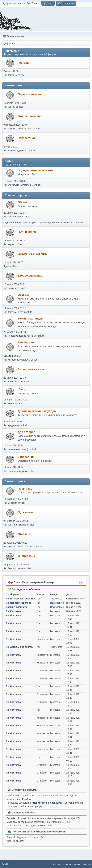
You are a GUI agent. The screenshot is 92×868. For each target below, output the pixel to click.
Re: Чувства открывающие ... (19, 547)
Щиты (6, 266)
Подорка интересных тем (35, 170)
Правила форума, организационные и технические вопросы (51, 223)
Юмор (22, 389)
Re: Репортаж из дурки (15, 471)
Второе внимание (30, 116)
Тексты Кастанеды (31, 319)
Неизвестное (27, 138)
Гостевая (24, 63)
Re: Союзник (10, 503)
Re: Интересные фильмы (17, 360)
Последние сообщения (24, 589)
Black (41, 336)
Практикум (25, 489)
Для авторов (27, 432)
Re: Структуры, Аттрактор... (18, 185)
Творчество (26, 342)
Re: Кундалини (11, 425)
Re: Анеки (9, 403)
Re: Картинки (11, 75)
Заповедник (26, 457)
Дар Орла (7, 864)
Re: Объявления (12, 217)
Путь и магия (27, 232)
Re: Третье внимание (15, 525)
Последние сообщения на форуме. (25, 807)
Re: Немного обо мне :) (16, 449)
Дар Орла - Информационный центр (31, 582)
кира (29, 382)
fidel (23, 75)
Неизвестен (18, 841)
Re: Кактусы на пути (14, 312)
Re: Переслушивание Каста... (19, 336)
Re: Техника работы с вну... (18, 129)
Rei (33, 174)
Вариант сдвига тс (16, 607)
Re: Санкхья (10, 288)
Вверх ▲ (86, 864)
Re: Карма (9, 244)
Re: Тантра (9, 107)
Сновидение (26, 556)
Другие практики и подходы (37, 411)
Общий (23, 202)
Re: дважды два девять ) (20, 647)
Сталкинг (24, 534)
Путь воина (26, 512)
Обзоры (23, 295)
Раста (23, 288)
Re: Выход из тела (13, 568)
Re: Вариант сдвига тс (15, 151)
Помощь (56, 864)
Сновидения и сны (31, 369)
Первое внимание (30, 94)
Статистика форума (22, 790)
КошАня (27, 799)
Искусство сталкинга (32, 254)
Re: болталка (13, 616)
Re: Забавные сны (13, 382)
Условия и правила (71, 864)
